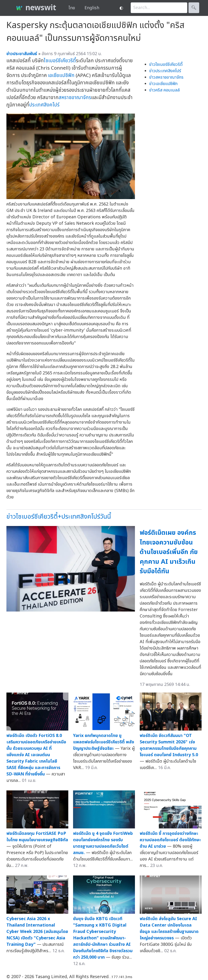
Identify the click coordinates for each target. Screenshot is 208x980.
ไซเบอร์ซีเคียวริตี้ (60, 61)
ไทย (72, 8)
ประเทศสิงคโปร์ (44, 105)
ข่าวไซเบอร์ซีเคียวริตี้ (166, 65)
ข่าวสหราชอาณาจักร (166, 77)
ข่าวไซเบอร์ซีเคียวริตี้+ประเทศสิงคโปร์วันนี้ (59, 517)
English (92, 8)
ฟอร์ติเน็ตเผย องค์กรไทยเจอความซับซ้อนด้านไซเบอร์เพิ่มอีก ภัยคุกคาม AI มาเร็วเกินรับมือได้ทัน (169, 552)
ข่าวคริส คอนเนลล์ (164, 90)
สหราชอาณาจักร (75, 98)
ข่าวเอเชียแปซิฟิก (163, 84)
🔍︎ (194, 8)
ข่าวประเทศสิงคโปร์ (165, 71)
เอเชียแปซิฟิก (61, 75)
